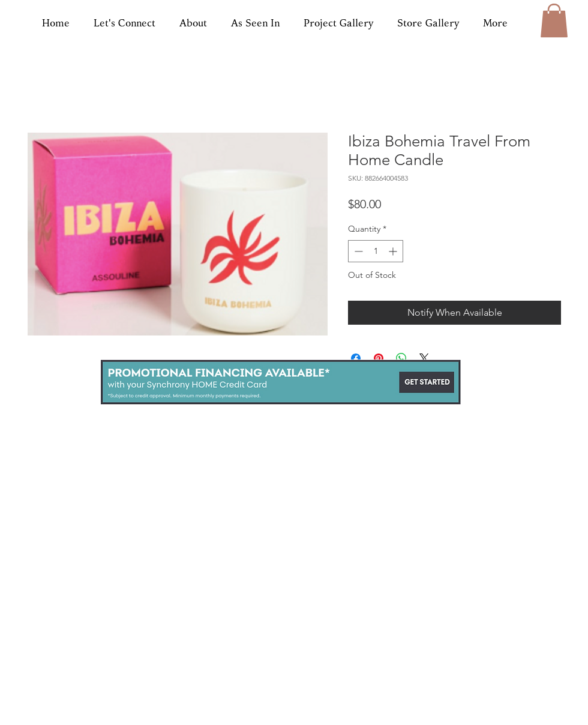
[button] (554, 20)
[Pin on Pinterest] (379, 358)
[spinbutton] (376, 251)
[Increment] (394, 251)
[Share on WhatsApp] (401, 358)
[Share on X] (424, 358)
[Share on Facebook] (356, 358)
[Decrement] (357, 251)
